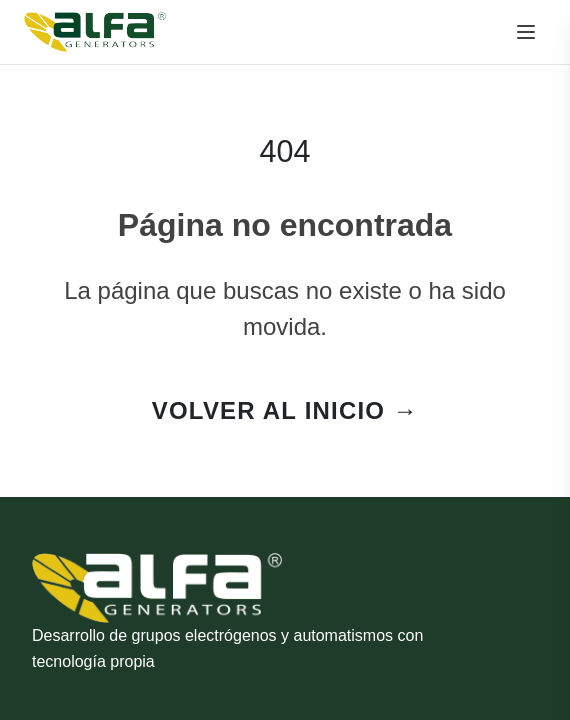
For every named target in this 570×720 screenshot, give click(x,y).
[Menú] (526, 32)
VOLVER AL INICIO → (285, 410)
